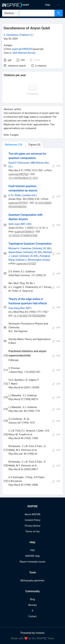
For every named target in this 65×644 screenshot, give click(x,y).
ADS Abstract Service (24, 53)
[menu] (49, 5)
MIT (29, 308)
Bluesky (32, 605)
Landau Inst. (30, 195)
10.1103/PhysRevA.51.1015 (23, 178)
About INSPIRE (32, 514)
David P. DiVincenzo (19, 163)
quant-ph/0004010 (24, 232)
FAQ (32, 550)
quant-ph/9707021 (18, 203)
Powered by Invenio (33, 633)
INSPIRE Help (32, 556)
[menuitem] (48, 5)
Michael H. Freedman (20, 248)
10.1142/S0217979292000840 (30, 316)
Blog (33, 599)
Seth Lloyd (14, 224)
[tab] (14, 145)
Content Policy (32, 520)
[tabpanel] (32, 321)
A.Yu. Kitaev (15, 195)
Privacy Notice (32, 526)
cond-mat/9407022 (19, 174)
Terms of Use (32, 531)
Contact (32, 616)
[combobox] (37, 13)
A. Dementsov (11, 35)
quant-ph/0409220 (22, 49)
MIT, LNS (26, 224)
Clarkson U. (26, 35)
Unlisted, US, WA (42, 248)
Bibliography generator (32, 580)
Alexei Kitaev (15, 252)
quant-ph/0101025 (26, 264)
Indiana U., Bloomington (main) (33, 260)
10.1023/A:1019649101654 (23, 235)
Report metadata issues (32, 562)
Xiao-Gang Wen (17, 308)
